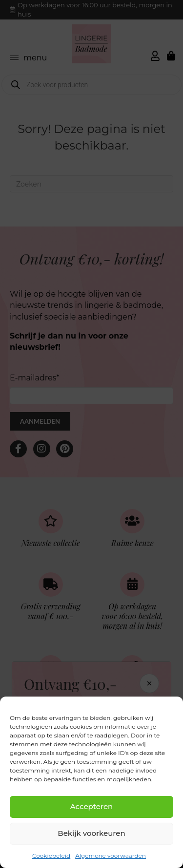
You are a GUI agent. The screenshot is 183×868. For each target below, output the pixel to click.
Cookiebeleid (51, 856)
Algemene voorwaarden (111, 856)
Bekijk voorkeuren (91, 833)
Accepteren (92, 806)
